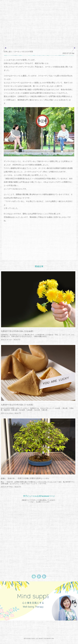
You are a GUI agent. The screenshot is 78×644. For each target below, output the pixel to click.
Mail (34, 577)
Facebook (39, 577)
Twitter (44, 577)
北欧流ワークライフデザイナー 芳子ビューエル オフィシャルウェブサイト (39, 15)
